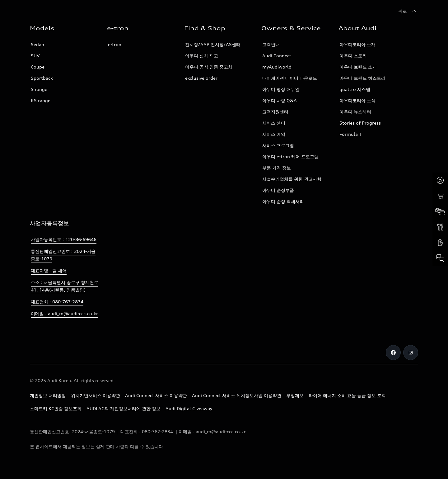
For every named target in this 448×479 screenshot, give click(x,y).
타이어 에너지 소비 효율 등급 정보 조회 (347, 395)
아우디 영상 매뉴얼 (281, 89)
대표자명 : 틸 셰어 (49, 270)
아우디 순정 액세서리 (283, 201)
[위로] (408, 11)
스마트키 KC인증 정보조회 (56, 408)
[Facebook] (393, 353)
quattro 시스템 (355, 89)
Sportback (42, 78)
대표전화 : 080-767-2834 (57, 302)
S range (39, 89)
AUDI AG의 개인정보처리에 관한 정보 (124, 408)
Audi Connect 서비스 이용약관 (156, 395)
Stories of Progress (360, 123)
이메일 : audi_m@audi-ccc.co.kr (64, 313)
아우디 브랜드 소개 (358, 67)
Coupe (38, 67)
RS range (41, 100)
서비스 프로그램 (278, 145)
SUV (35, 56)
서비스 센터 (274, 123)
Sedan (37, 44)
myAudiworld (277, 67)
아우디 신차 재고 (202, 56)
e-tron (115, 44)
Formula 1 (351, 134)
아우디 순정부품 (278, 190)
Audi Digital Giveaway (189, 408)
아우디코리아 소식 (357, 100)
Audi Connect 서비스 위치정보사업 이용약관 (237, 395)
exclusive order (201, 78)
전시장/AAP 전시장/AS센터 (213, 44)
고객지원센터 (275, 112)
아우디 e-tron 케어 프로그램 (290, 157)
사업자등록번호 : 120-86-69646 (64, 239)
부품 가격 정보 (277, 168)
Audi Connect (277, 56)
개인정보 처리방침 (48, 395)
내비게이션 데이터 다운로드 (290, 78)
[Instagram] (411, 353)
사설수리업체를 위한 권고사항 (292, 179)
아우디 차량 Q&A (280, 100)
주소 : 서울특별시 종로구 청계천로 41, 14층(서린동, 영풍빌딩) (65, 286)
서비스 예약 (274, 134)
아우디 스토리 (353, 56)
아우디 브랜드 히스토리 (362, 78)
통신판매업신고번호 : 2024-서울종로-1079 (63, 255)
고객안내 (271, 44)
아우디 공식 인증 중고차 (209, 67)
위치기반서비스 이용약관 (96, 395)
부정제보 (295, 395)
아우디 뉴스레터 (355, 112)
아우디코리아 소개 (357, 44)
